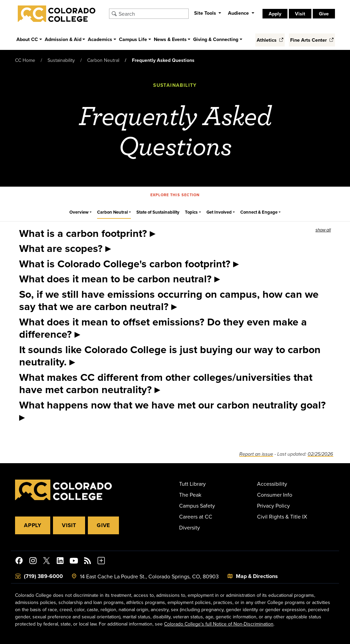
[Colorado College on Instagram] (33, 562)
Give (324, 14)
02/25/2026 (320, 454)
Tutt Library (192, 484)
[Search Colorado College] (153, 14)
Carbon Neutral (103, 60)
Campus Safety (197, 506)
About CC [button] (27, 39)
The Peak (190, 495)
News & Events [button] (170, 39)
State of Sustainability (158, 212)
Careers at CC (196, 516)
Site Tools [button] (206, 13)
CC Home (25, 60)
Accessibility (272, 484)
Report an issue (256, 454)
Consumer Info (275, 495)
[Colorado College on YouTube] (74, 562)
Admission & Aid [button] (63, 39)
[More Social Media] (101, 562)
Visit (300, 14)
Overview (79, 212)
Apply (275, 14)
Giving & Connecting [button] (216, 39)
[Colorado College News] (87, 562)
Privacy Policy (273, 506)
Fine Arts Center (312, 40)
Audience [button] (239, 13)
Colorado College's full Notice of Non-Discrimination (219, 624)
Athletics (270, 40)
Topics (191, 212)
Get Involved (219, 212)
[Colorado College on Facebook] (19, 562)
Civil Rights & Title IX (282, 516)
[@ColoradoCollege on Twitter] (46, 562)
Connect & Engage (259, 212)
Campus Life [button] (133, 39)
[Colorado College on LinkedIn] (60, 562)
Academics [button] (100, 39)
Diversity (190, 527)
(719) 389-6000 (43, 576)
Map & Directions (257, 576)
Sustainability (61, 60)
